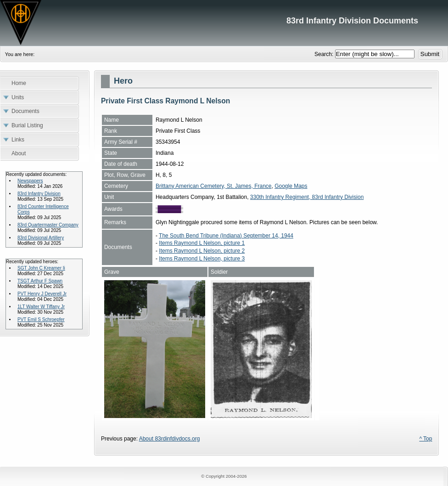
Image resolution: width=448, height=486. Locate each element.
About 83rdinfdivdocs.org (170, 439)
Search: (325, 54)
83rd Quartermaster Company (48, 225)
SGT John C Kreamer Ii (41, 268)
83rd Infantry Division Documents (224, 23)
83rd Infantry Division (39, 194)
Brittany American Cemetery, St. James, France (214, 186)
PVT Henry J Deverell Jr (42, 294)
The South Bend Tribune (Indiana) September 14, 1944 (226, 236)
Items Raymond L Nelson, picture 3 (202, 259)
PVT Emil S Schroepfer (41, 319)
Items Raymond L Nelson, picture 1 (202, 243)
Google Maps (291, 186)
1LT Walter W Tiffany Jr (41, 307)
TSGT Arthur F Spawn (40, 281)
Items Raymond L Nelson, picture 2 (202, 251)
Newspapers (30, 181)
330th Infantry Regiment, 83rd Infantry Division (307, 197)
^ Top (426, 439)
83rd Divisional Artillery (41, 238)
